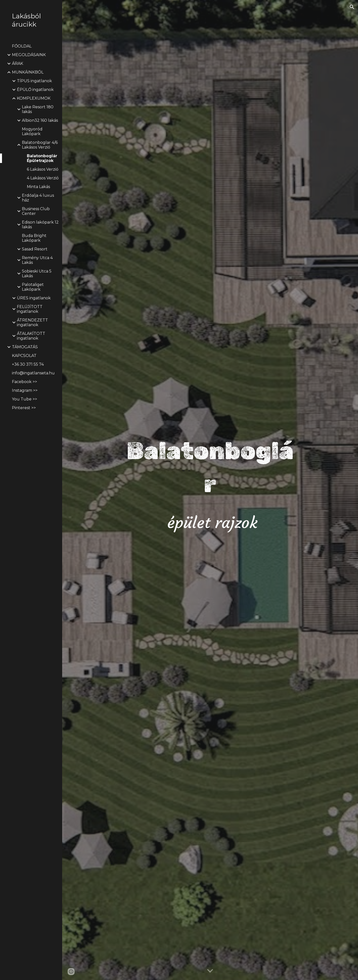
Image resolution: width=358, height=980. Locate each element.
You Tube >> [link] (24, 399)
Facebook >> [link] (24, 382)
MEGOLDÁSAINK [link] (29, 55)
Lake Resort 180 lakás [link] (38, 109)
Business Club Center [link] (36, 211)
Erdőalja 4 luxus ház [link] (38, 198)
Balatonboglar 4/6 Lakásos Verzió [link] (40, 145)
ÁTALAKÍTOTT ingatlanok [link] (31, 336)
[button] (352, 7)
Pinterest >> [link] (24, 408)
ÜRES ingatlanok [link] (34, 298)
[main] (210, 484)
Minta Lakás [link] (38, 187)
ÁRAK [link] (18, 63)
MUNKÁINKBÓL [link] (28, 72)
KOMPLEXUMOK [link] (34, 98)
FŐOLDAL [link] (22, 46)
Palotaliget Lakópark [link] (33, 287)
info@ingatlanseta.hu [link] (33, 373)
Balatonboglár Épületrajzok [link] (42, 158)
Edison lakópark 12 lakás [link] (40, 225)
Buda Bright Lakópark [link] (34, 238)
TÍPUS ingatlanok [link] (34, 81)
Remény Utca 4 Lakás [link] (37, 260)
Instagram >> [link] (25, 390)
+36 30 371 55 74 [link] (28, 364)
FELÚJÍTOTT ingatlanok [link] (30, 309)
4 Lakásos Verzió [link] (43, 178)
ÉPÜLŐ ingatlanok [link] (35, 90)
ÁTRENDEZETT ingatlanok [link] (32, 322)
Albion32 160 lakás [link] (40, 120)
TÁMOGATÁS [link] (25, 347)
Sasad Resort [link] (35, 249)
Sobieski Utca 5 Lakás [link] (37, 274)
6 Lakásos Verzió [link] (43, 169)
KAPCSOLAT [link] (24, 356)
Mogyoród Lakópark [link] (32, 131)
